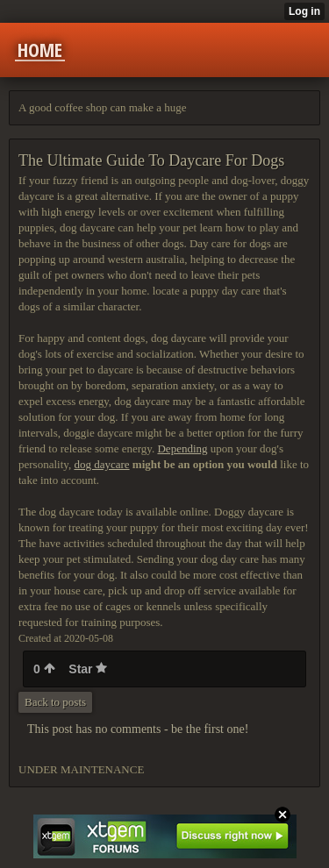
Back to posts (55, 702)
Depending (182, 448)
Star (88, 669)
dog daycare (101, 464)
